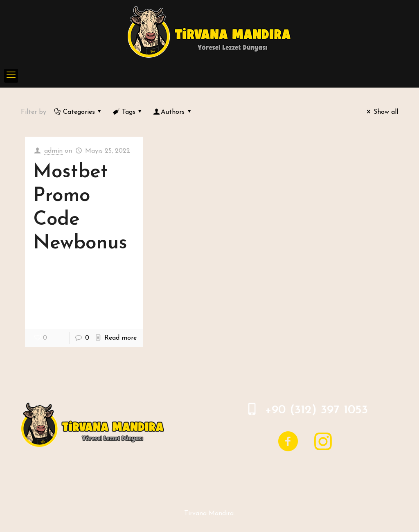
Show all (381, 112)
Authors (173, 112)
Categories (78, 112)
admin (53, 151)
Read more (121, 338)
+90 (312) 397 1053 (316, 410)
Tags (128, 112)
